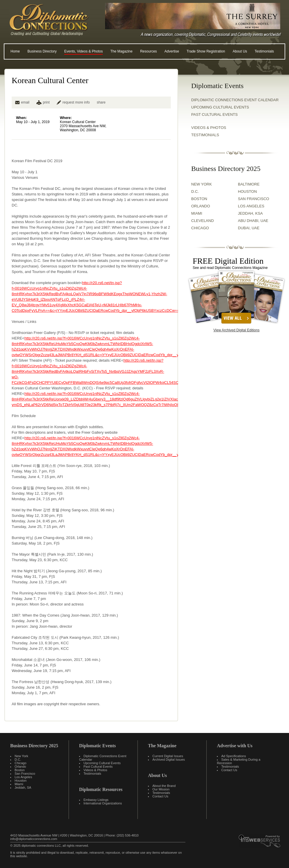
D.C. (195, 191)
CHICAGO (200, 228)
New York (21, 756)
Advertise (172, 51)
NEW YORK (202, 184)
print (46, 102)
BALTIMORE (249, 184)
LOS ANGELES (251, 206)
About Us (240, 51)
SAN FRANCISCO (254, 199)
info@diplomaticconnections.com (34, 839)
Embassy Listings (96, 800)
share (101, 102)
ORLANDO (201, 206)
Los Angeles (23, 777)
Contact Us (160, 796)
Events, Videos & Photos (83, 51)
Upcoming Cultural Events (220, 107)
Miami (19, 784)
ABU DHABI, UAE (253, 221)
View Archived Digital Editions (236, 330)
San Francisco (25, 773)
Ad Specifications (234, 756)
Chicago (20, 763)
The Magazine (121, 51)
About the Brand (164, 786)
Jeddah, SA (23, 787)
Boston (20, 770)
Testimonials (264, 51)
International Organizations (103, 803)
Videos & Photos (95, 770)
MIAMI (197, 213)
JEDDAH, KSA (250, 213)
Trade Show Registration (206, 51)
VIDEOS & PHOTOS (209, 128)
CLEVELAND (202, 221)
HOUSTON (247, 191)
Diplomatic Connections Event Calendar (235, 100)
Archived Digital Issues (169, 759)
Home (15, 51)
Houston (21, 780)
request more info (73, 102)
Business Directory (42, 51)
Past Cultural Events (214, 114)
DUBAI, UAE (249, 228)
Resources (148, 51)
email (22, 102)
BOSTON (199, 199)
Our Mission (161, 789)
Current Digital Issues (168, 756)
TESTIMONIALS (205, 135)
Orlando (20, 766)
